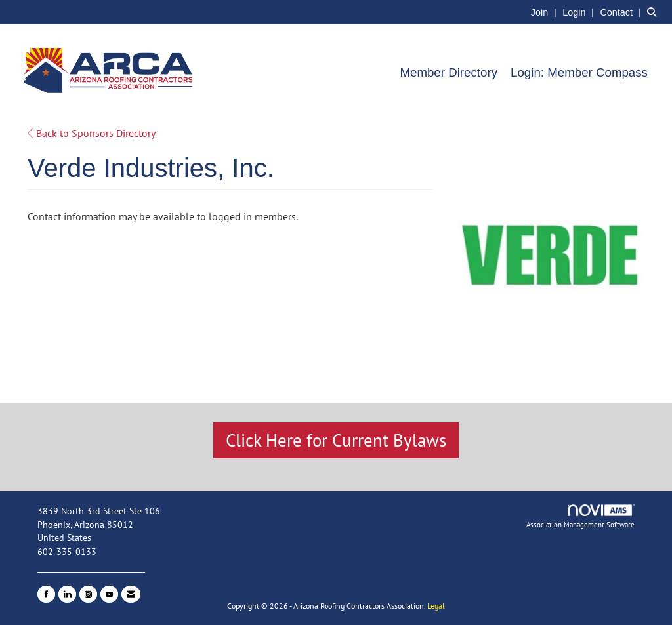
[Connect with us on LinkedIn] (67, 594)
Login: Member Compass (579, 72)
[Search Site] (655, 12)
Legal (436, 606)
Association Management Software (580, 517)
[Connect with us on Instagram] (88, 594)
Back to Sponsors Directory (92, 133)
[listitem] (545, 12)
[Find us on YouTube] (109, 594)
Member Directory (449, 72)
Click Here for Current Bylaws (336, 440)
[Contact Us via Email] (131, 594)
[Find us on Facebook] (46, 594)
